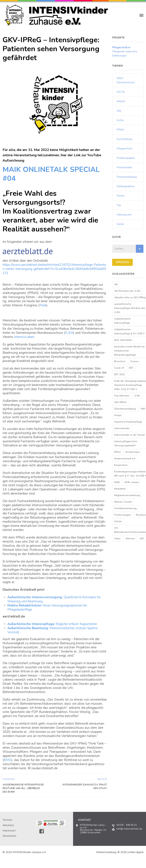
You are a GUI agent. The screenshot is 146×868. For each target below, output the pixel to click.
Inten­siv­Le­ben (24, 337)
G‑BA (69, 333)
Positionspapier (126, 158)
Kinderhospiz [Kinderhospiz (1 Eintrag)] (133, 452)
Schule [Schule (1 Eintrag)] (118, 521)
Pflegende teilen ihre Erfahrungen (125, 52)
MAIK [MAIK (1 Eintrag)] (117, 482)
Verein (120, 224)
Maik (43, 305)
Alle (119, 111)
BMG (7, 760)
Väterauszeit (124, 215)
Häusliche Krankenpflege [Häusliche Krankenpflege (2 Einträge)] (128, 422)
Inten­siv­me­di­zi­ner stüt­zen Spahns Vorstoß (53, 630)
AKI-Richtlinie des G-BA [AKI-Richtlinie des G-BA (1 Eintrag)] (127, 291)
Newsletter (9, 836)
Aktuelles (8, 825)
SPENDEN (122, 262)
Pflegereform (125, 149)
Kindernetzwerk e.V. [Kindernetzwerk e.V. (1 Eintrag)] (125, 459)
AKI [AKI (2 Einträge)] (116, 284)
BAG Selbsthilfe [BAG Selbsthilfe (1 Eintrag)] (123, 340)
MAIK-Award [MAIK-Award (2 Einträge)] (132, 482)
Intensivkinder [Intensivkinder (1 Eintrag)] (122, 428)
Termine (7, 820)
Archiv (120, 120)
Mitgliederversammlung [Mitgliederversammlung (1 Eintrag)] (127, 495)
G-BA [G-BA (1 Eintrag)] (137, 396)
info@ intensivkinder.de (129, 829)
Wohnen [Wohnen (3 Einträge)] (130, 539)
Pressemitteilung (127, 177)
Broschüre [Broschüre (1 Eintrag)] (120, 361)
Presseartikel (124, 167)
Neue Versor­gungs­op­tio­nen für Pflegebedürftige (47, 608)
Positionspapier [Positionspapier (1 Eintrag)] (123, 515)
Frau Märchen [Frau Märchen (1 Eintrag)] (122, 396)
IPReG (120, 130)
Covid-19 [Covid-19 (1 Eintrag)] (119, 368)
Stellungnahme (126, 186)
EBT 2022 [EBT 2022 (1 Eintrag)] (120, 374)
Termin (121, 196)
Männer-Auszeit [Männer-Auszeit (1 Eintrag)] (123, 502)
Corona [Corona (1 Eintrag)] (134, 361)
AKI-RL (121, 92)
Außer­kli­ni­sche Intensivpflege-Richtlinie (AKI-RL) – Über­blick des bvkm (24, 788)
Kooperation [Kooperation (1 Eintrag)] (121, 465)
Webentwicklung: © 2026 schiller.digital (120, 852)
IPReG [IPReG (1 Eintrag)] (118, 452)
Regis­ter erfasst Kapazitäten (52, 624)
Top (119, 205)
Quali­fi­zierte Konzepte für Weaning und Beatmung (54, 599)
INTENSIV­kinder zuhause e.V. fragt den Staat (85, 786)
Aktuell (121, 101)
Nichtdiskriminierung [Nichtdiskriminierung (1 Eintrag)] (125, 508)
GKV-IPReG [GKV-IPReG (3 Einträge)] (120, 402)
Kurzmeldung (124, 139)
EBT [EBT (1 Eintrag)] (131, 368)
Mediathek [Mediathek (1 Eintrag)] (120, 489)
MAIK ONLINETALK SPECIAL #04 (51, 174)
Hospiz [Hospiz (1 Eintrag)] (118, 415)
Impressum (9, 831)
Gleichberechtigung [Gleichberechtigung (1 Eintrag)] (125, 409)
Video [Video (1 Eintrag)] (117, 539)
